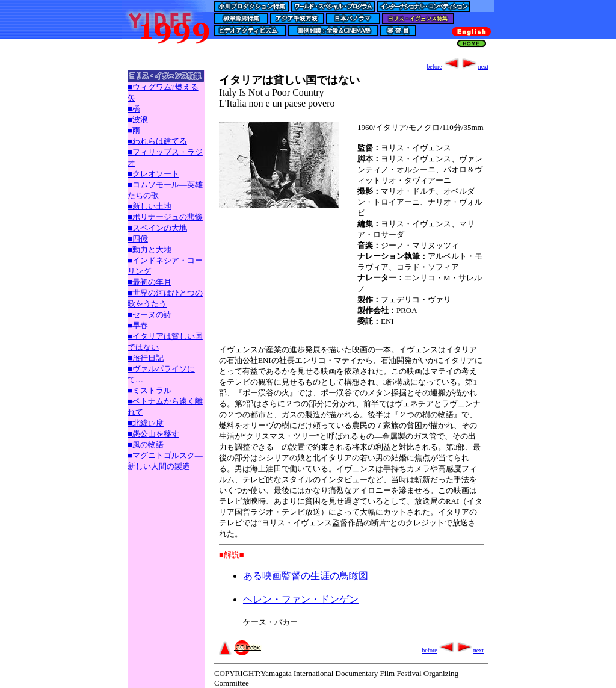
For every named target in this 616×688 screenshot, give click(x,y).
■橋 (134, 109)
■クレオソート (153, 174)
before (443, 67)
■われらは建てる (157, 141)
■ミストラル (149, 390)
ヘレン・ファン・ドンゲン (301, 599)
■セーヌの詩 (149, 315)
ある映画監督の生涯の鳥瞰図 (306, 576)
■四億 (138, 239)
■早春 (138, 325)
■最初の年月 (149, 282)
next (474, 67)
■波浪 (138, 119)
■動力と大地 (149, 249)
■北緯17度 (146, 423)
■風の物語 (146, 445)
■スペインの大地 (157, 228)
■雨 (134, 130)
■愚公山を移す (153, 434)
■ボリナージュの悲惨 (165, 217)
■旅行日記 (146, 358)
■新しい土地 (149, 206)
